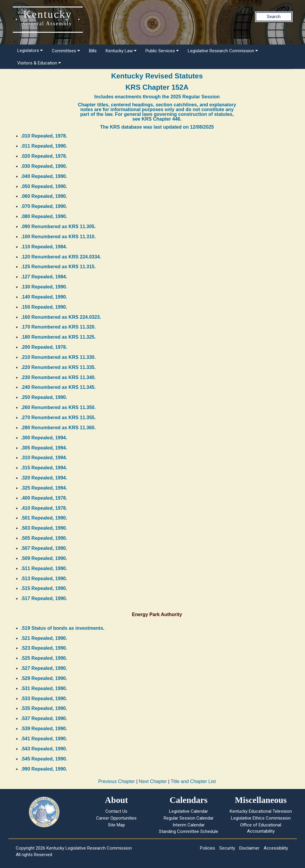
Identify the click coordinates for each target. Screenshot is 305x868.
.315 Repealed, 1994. (44, 468)
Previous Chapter (117, 781)
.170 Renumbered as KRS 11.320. (58, 327)
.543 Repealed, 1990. (44, 749)
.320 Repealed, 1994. (44, 478)
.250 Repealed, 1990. (44, 397)
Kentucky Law (121, 51)
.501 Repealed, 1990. (44, 518)
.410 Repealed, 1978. (44, 508)
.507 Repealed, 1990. (44, 548)
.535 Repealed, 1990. (44, 708)
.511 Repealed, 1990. (44, 568)
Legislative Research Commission (223, 51)
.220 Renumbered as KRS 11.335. (58, 367)
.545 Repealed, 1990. (44, 759)
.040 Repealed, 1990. (44, 176)
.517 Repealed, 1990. (44, 598)
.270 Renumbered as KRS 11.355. (58, 418)
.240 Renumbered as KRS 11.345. (58, 387)
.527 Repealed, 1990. (44, 668)
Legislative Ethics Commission (261, 818)
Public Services (162, 51)
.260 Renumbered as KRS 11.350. (58, 407)
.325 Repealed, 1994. (44, 488)
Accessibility (276, 848)
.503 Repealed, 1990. (44, 528)
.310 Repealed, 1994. (44, 458)
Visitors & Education (39, 63)
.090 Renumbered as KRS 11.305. (58, 227)
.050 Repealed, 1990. (44, 186)
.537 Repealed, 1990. (44, 718)
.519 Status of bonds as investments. (63, 628)
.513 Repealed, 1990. (44, 579)
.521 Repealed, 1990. (44, 638)
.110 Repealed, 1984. (44, 247)
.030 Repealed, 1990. (44, 166)
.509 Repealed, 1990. (44, 558)
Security (227, 848)
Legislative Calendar (189, 811)
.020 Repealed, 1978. (44, 156)
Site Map (116, 825)
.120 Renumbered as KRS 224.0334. (61, 257)
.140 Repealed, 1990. (44, 297)
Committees (66, 51)
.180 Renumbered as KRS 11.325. (58, 337)
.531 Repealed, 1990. (44, 688)
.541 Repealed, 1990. (44, 739)
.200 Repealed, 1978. (44, 347)
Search (274, 17)
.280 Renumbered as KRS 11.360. (58, 428)
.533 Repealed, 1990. (44, 699)
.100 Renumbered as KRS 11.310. (58, 237)
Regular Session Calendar (189, 818)
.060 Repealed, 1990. (44, 196)
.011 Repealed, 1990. (44, 146)
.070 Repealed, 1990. (44, 206)
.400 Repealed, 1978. (44, 498)
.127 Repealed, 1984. (44, 277)
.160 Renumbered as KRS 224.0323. (61, 317)
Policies (208, 848)
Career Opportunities (116, 818)
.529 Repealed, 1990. (44, 678)
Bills (93, 51)
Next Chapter (153, 781)
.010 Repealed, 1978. (44, 136)
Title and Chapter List (193, 781)
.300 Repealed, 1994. (44, 438)
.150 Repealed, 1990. (44, 307)
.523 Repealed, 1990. (44, 648)
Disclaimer (249, 848)
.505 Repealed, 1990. (44, 538)
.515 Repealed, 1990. (44, 588)
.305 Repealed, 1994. (44, 448)
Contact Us (116, 811)
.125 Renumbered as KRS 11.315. (58, 267)
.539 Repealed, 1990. (44, 729)
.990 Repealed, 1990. (44, 769)
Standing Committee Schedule (189, 831)
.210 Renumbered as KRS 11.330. (58, 357)
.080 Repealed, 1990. (44, 216)
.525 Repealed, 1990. (44, 658)
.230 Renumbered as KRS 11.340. (58, 377)
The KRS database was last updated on (157, 127)
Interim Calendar (189, 825)
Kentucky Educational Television (261, 811)
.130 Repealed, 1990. (44, 287)
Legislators (30, 50)
